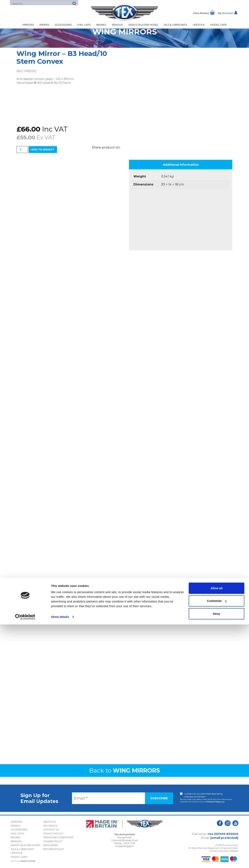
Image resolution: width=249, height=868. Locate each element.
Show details (60, 860)
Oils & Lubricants (175, 25)
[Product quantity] (22, 150)
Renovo (117, 25)
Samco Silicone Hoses (143, 25)
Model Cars (218, 25)
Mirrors (28, 25)
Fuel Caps (84, 25)
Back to (125, 770)
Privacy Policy (213, 802)
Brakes (101, 25)
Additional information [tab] (181, 165)
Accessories (63, 25)
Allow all (217, 832)
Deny (217, 857)
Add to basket (43, 149)
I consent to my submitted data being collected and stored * (203, 795)
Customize (217, 844)
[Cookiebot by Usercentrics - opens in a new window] (25, 860)
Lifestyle (199, 25)
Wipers (44, 25)
